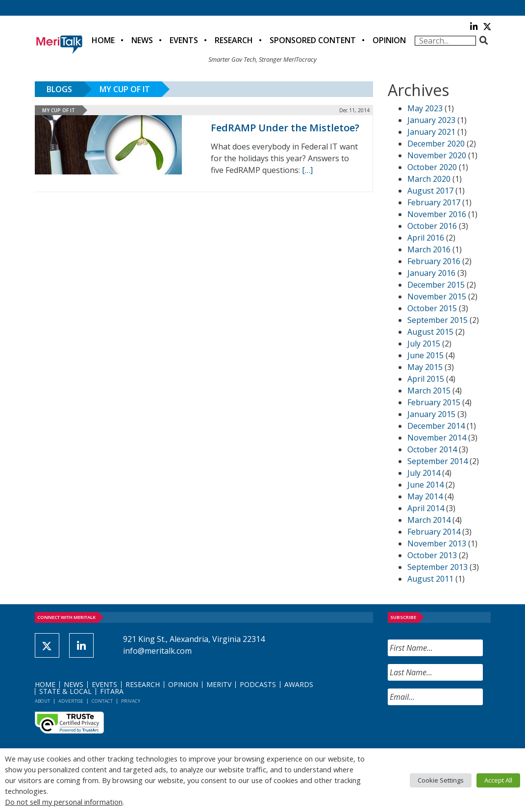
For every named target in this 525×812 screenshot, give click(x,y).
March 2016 (429, 249)
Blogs (59, 89)
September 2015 (437, 320)
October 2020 (432, 167)
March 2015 (429, 391)
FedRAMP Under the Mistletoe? (285, 128)
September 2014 (437, 461)
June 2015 (425, 355)
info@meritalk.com (157, 651)
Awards (299, 684)
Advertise (71, 701)
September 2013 (437, 567)
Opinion (389, 40)
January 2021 (431, 132)
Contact (102, 701)
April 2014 (426, 508)
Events (184, 40)
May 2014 (425, 496)
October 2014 (432, 449)
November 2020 (437, 155)
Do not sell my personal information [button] (64, 802)
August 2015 (430, 332)
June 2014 (425, 485)
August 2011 (430, 579)
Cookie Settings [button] (441, 780)
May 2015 (425, 367)
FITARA (112, 691)
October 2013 (432, 555)
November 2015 (437, 296)
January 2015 (431, 414)
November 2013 (437, 543)
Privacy (131, 701)
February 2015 (434, 402)
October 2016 (432, 226)
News (142, 40)
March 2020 (429, 179)
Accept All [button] (498, 780)
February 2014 (434, 532)
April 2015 (426, 379)
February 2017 (434, 202)
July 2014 (424, 473)
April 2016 (426, 238)
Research (234, 40)
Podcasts (258, 684)
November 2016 (437, 214)
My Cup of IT (125, 89)
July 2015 (424, 344)
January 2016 (431, 273)
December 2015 (436, 285)
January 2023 (431, 120)
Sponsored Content (313, 40)
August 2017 (430, 191)
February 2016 (434, 261)
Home (103, 40)
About (42, 701)
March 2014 (429, 520)
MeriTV (219, 684)
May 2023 (425, 108)
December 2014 (436, 426)
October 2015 (432, 308)
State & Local (65, 691)
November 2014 (437, 438)
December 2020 (436, 144)
